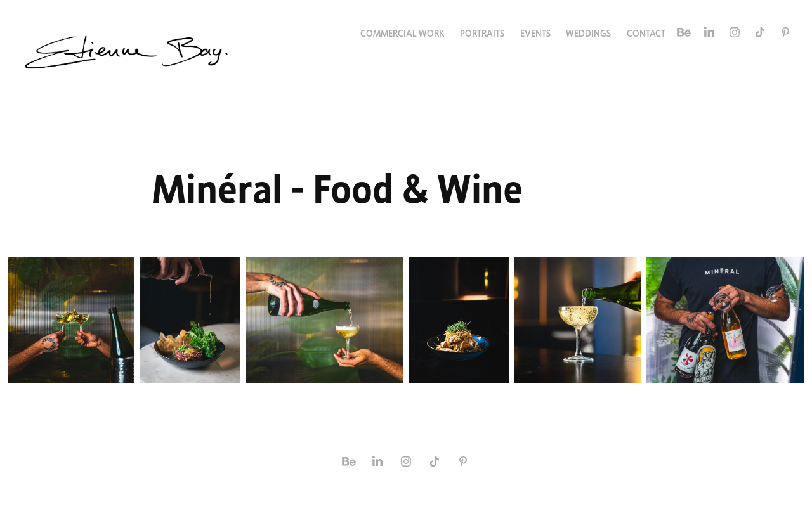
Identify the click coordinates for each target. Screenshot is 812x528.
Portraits (482, 32)
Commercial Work (403, 32)
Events (535, 32)
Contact (646, 32)
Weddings (588, 32)
